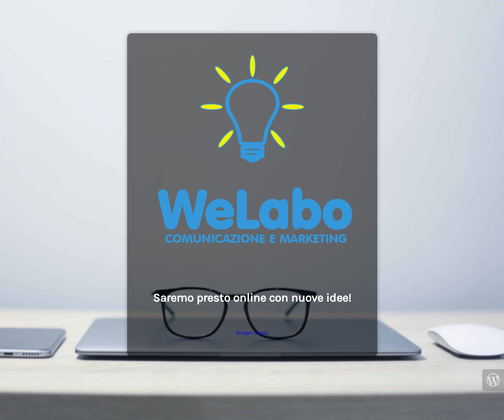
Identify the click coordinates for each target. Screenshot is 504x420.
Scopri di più (252, 333)
